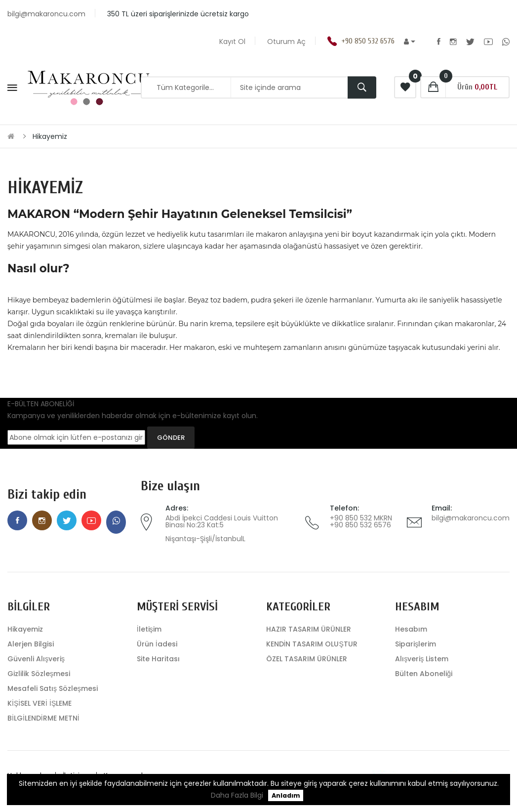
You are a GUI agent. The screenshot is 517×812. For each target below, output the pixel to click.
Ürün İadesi (157, 644)
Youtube (488, 42)
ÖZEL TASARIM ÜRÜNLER (307, 659)
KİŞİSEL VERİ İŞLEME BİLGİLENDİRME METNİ (43, 711)
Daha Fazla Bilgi (237, 795)
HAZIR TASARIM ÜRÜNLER (309, 629)
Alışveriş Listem (422, 659)
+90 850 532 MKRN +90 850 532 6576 (361, 521)
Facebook (439, 42)
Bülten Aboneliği (424, 674)
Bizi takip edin (47, 494)
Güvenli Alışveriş (36, 659)
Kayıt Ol (232, 42)
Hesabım (411, 629)
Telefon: (344, 508)
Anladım (286, 795)
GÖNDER (171, 438)
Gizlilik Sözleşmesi (39, 674)
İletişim (149, 629)
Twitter (470, 42)
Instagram (453, 42)
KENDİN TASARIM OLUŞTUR (312, 644)
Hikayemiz (50, 136)
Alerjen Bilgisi (31, 644)
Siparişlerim (416, 644)
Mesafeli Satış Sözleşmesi (53, 688)
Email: (442, 508)
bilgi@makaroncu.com (471, 518)
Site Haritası (158, 659)
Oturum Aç (286, 42)
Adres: (177, 508)
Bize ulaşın (170, 486)
